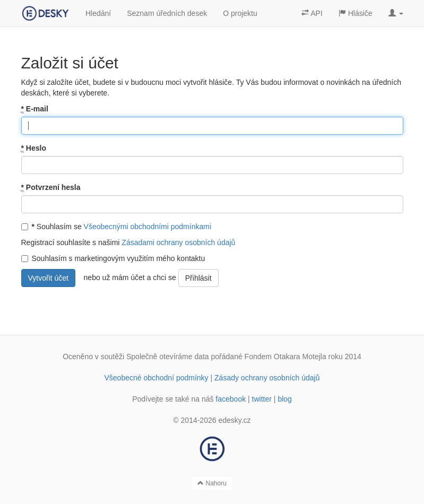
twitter (262, 399)
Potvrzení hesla (51, 188)
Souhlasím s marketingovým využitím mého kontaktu (113, 258)
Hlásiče (356, 13)
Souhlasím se (116, 227)
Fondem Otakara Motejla (285, 357)
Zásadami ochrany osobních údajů (178, 242)
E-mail (35, 109)
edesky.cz (234, 420)
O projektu (240, 13)
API (312, 13)
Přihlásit (198, 278)
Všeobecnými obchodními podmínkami (148, 227)
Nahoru (212, 483)
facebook (231, 399)
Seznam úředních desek (167, 13)
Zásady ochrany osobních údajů (267, 378)
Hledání (98, 13)
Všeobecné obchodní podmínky (156, 378)
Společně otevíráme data (168, 357)
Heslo (34, 148)
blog (284, 399)
